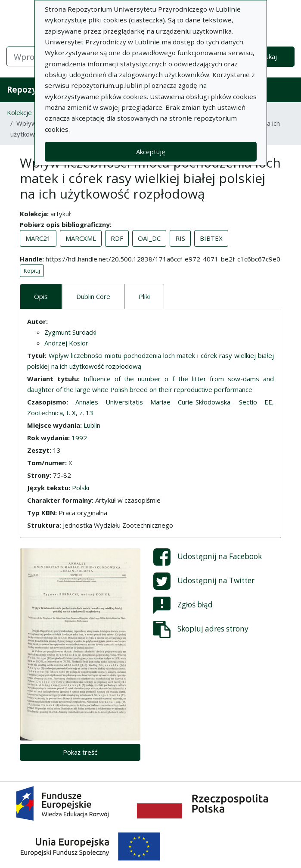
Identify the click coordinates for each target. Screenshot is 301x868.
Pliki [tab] (144, 296)
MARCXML (81, 238)
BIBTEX (211, 238)
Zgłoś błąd (183, 605)
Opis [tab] (41, 296)
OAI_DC (149, 238)
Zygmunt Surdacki (70, 332)
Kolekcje (19, 112)
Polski (81, 488)
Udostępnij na (208, 557)
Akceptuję (150, 152)
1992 (79, 438)
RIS (180, 238)
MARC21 (38, 238)
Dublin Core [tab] (93, 296)
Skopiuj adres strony (201, 629)
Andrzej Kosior (66, 343)
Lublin (92, 425)
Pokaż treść (80, 752)
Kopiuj (32, 271)
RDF (117, 238)
